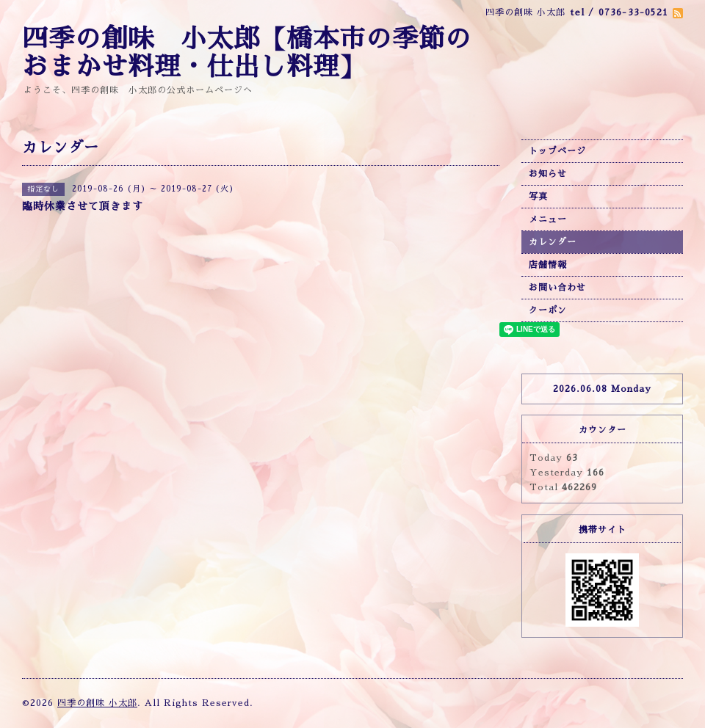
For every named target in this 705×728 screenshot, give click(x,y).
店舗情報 (548, 265)
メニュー (548, 219)
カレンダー (553, 242)
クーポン (548, 310)
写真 (538, 197)
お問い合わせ (557, 288)
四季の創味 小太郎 (97, 703)
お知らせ (548, 174)
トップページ (557, 151)
